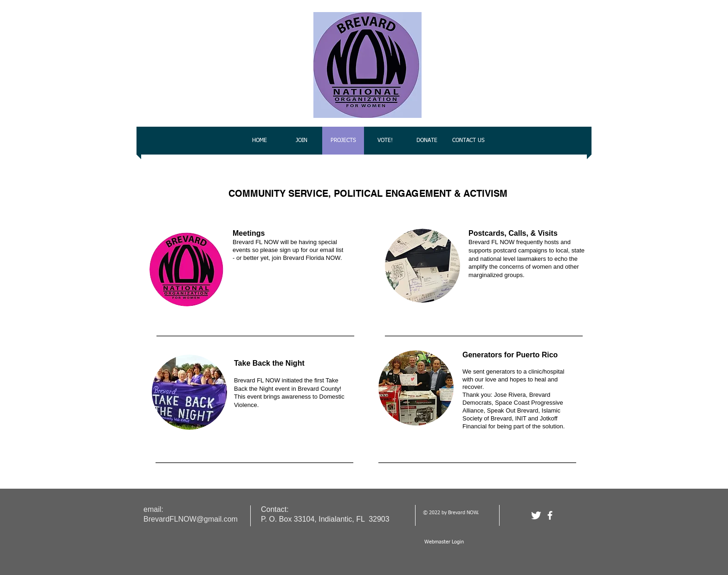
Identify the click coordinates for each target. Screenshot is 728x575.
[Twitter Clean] (536, 515)
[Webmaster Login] (444, 542)
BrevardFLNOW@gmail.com (191, 519)
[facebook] (550, 515)
